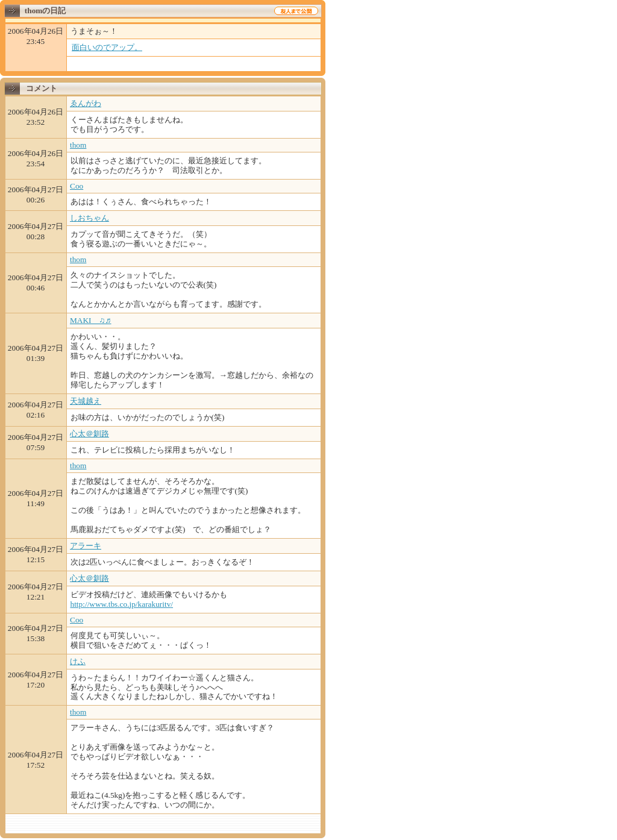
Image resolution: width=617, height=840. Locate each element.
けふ (78, 661)
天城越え (86, 401)
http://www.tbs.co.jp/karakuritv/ (122, 604)
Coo (77, 186)
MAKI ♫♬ (91, 320)
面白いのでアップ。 (107, 47)
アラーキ (86, 546)
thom (78, 145)
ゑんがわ (86, 103)
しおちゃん (89, 218)
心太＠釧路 (89, 434)
